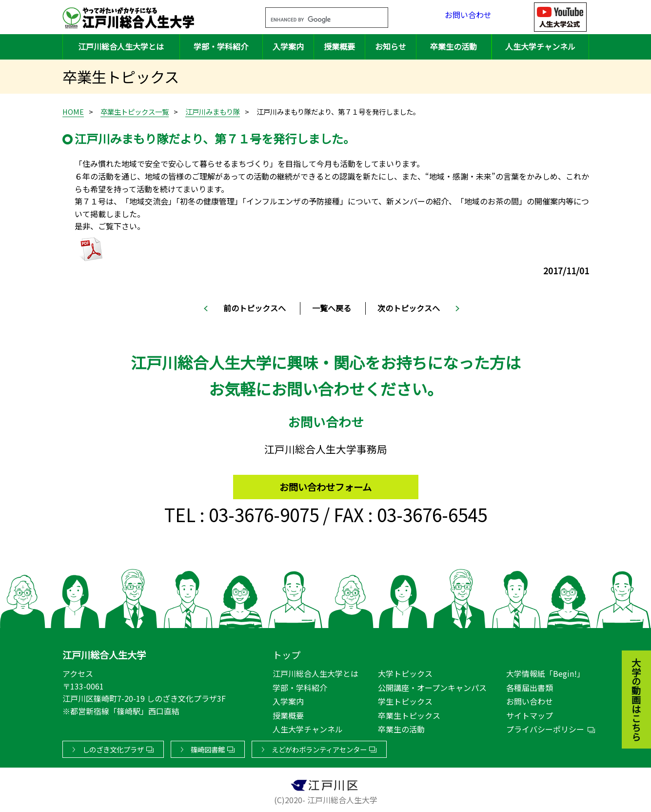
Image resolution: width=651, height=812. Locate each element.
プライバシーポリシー (545, 727)
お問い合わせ (468, 17)
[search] (315, 20)
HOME (73, 112)
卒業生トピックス (409, 713)
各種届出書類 (530, 686)
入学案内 (288, 46)
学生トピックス (405, 699)
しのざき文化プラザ (113, 747)
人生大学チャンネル (540, 46)
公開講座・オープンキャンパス (432, 686)
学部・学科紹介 (221, 46)
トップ (286, 653)
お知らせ (391, 46)
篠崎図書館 (208, 747)
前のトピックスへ (255, 308)
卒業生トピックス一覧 (135, 112)
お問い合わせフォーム (325, 482)
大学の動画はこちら (629, 646)
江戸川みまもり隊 (213, 112)
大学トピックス (405, 671)
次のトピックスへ (409, 308)
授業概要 (339, 46)
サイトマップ (530, 713)
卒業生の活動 (454, 46)
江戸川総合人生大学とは (121, 46)
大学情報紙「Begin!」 (545, 671)
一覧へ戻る (332, 308)
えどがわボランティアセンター (319, 747)
